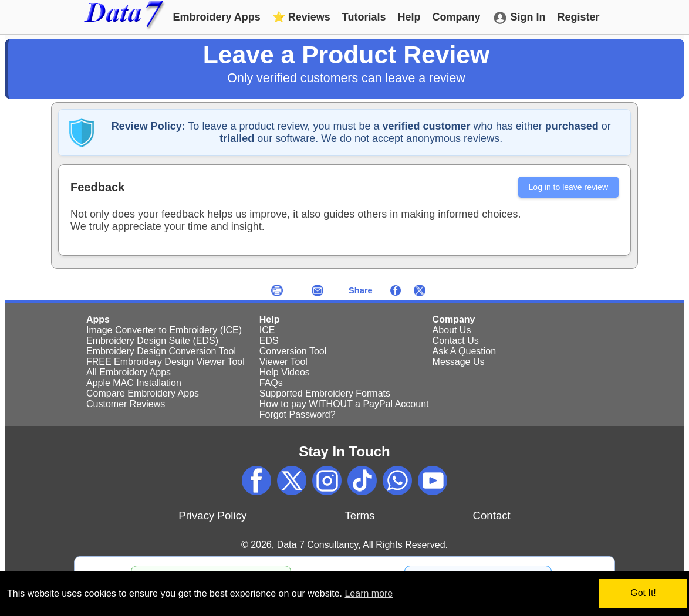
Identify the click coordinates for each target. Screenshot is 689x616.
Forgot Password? (298, 414)
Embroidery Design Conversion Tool (161, 351)
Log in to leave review (568, 187)
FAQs (271, 383)
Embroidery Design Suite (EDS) (152, 341)
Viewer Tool (283, 362)
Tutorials (364, 17)
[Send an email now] (318, 290)
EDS (269, 341)
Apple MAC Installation (134, 383)
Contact (491, 515)
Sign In (519, 18)
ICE (267, 330)
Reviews (301, 17)
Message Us (459, 362)
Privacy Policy (212, 515)
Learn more (369, 593)
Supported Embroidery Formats (325, 393)
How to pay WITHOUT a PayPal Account (344, 404)
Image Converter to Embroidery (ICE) (164, 330)
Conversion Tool (293, 351)
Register (579, 17)
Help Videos (285, 372)
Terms (360, 515)
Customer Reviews (126, 404)
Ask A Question (465, 351)
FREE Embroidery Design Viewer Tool (166, 362)
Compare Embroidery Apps (143, 393)
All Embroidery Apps (129, 372)
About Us (452, 330)
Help (409, 17)
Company (457, 17)
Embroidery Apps (216, 17)
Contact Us (456, 341)
